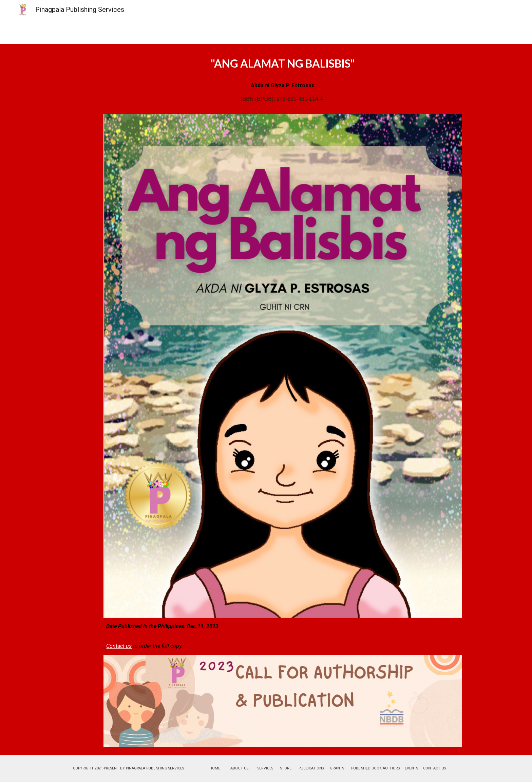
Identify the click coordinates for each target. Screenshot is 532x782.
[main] (283, 83)
